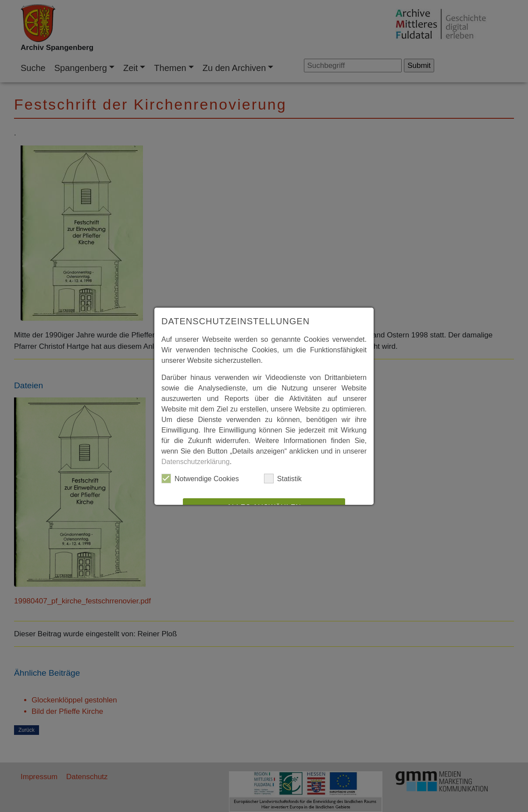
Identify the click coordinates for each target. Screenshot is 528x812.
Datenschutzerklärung (196, 462)
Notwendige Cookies (200, 479)
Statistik (283, 479)
